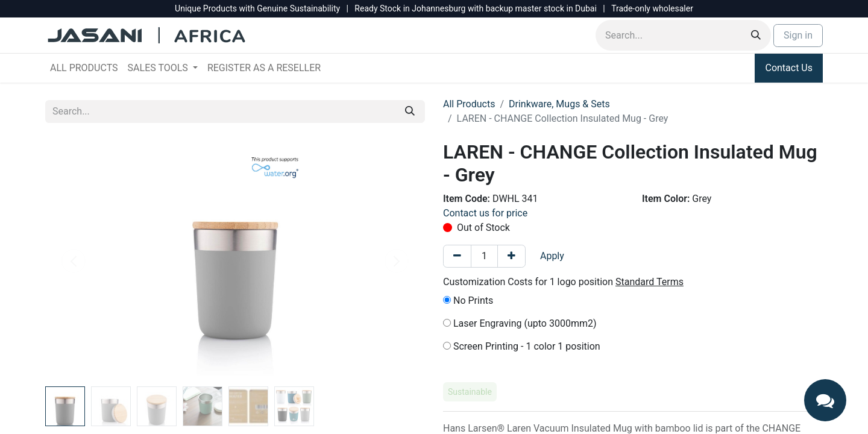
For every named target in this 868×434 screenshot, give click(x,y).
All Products (469, 104)
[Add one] (511, 256)
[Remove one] (457, 256)
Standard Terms (649, 282)
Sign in (798, 35)
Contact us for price (485, 213)
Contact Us (789, 68)
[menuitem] (84, 68)
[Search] (756, 35)
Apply (552, 256)
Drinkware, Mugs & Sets (559, 104)
